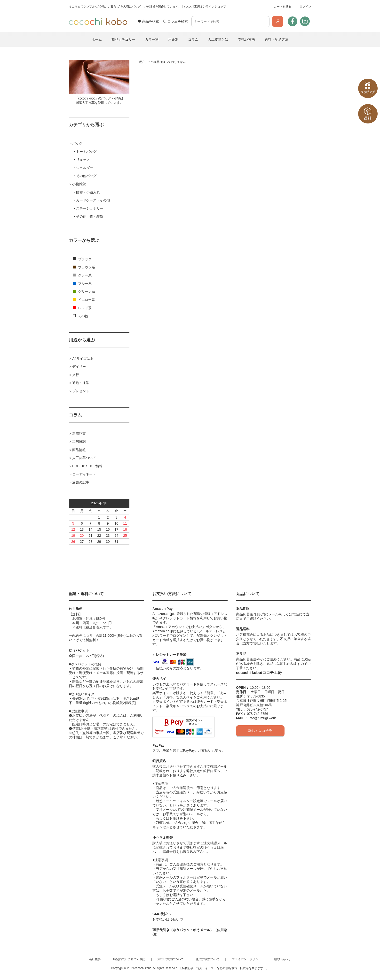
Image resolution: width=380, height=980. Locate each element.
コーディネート (84, 474)
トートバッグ (86, 152)
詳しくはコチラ (260, 731)
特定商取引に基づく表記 (129, 959)
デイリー (79, 367)
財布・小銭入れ (88, 192)
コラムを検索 (178, 21)
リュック (83, 160)
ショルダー (85, 168)
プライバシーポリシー (246, 959)
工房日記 (79, 442)
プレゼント (81, 391)
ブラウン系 (84, 267)
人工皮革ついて (84, 458)
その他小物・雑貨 (90, 216)
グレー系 (82, 275)
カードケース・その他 (93, 200)
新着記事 (79, 434)
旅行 (76, 375)
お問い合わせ (282, 959)
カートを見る (283, 7)
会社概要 (95, 959)
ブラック (82, 259)
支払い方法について (171, 959)
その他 (80, 316)
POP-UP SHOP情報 (87, 466)
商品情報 (79, 450)
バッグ (77, 143)
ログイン (305, 7)
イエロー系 (84, 300)
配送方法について (208, 959)
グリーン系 (84, 291)
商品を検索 (150, 21)
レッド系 (82, 308)
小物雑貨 (79, 184)
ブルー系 (82, 283)
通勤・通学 (81, 383)
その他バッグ (86, 176)
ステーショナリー (90, 208)
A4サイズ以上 (83, 359)
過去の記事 (81, 482)
